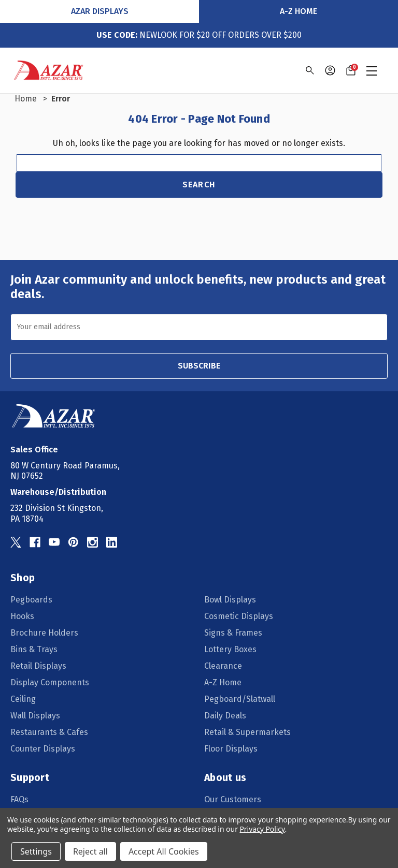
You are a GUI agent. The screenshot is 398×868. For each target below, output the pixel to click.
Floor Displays (231, 749)
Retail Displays (38, 666)
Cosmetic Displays (239, 616)
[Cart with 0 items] (351, 70)
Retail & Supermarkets (247, 732)
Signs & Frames (233, 633)
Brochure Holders (44, 633)
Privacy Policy (262, 829)
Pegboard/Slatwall (240, 699)
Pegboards (31, 600)
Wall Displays (35, 716)
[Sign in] (330, 70)
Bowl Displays (230, 600)
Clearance (223, 666)
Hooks (22, 616)
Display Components (50, 682)
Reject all (90, 851)
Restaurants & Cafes (49, 732)
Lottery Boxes (230, 649)
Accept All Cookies (164, 851)
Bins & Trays (34, 649)
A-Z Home (298, 11)
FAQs (19, 799)
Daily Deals (225, 716)
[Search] (309, 70)
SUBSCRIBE (199, 366)
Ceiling (23, 699)
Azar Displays (100, 11)
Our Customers (233, 799)
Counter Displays (43, 749)
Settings (36, 851)
